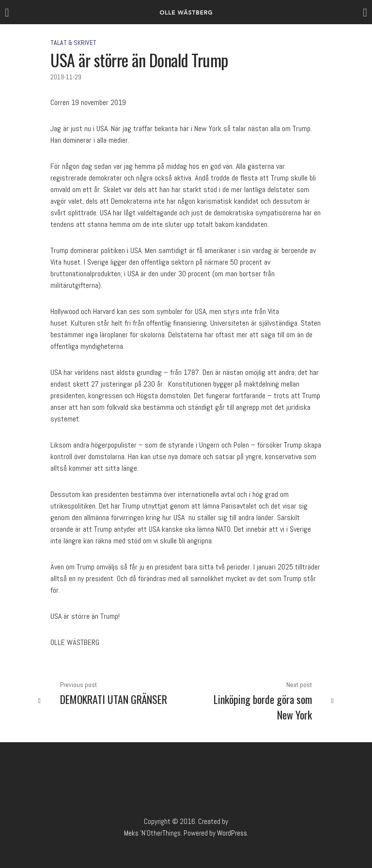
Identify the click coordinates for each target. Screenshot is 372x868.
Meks (131, 833)
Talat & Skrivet (73, 43)
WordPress (232, 833)
